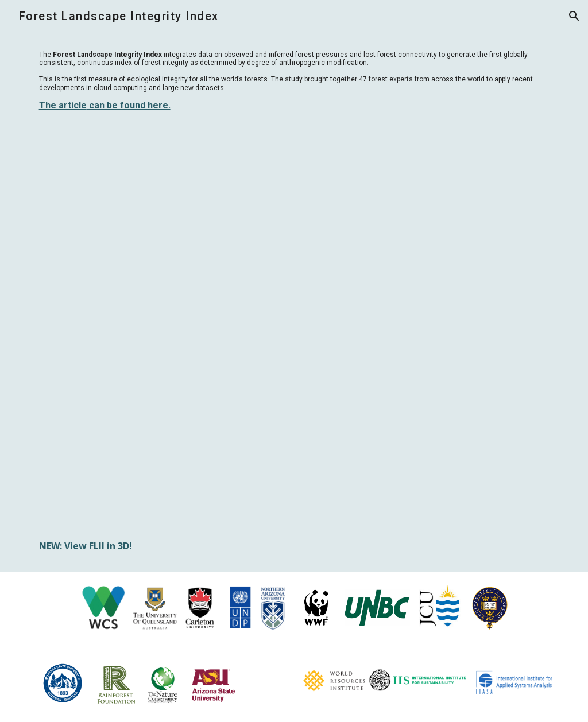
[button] (574, 16)
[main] (294, 81)
